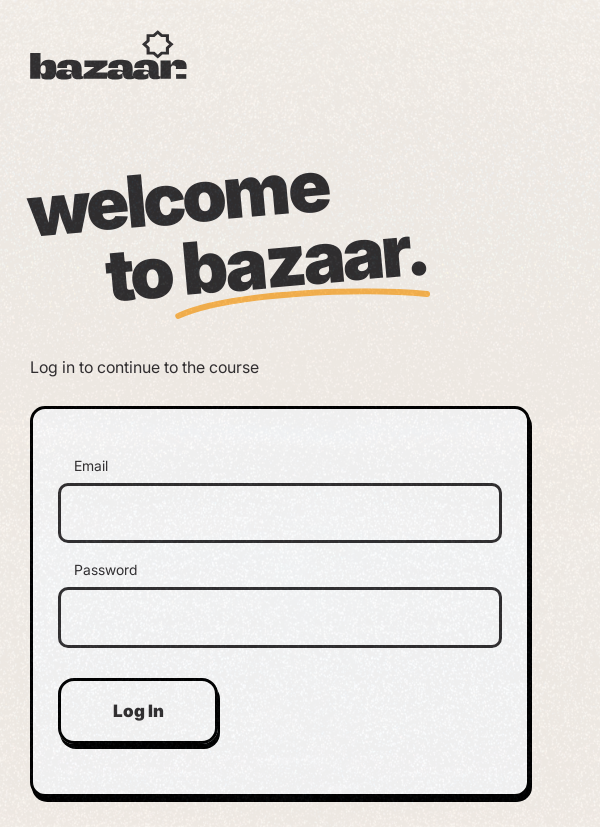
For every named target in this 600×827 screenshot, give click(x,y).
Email (91, 466)
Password (105, 570)
